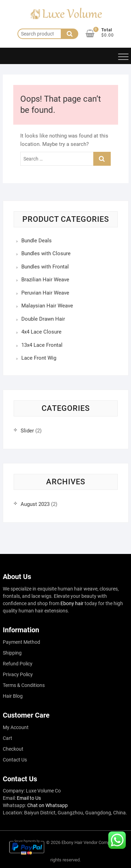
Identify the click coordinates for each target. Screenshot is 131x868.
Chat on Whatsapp (48, 805)
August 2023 (35, 504)
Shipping (12, 653)
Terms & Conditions (24, 685)
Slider (27, 431)
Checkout (13, 749)
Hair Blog (13, 696)
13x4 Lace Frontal (42, 345)
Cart (8, 738)
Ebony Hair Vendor (79, 842)
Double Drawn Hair (43, 319)
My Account (16, 727)
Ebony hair (72, 603)
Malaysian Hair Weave (47, 306)
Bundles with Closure (46, 253)
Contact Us (15, 760)
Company (108, 842)
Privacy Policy (18, 674)
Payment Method (21, 642)
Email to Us (29, 798)
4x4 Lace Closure (41, 332)
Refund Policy (18, 664)
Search (70, 34)
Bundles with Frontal (45, 267)
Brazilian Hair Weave (45, 280)
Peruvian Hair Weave (45, 293)
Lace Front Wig (39, 358)
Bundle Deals (37, 241)
